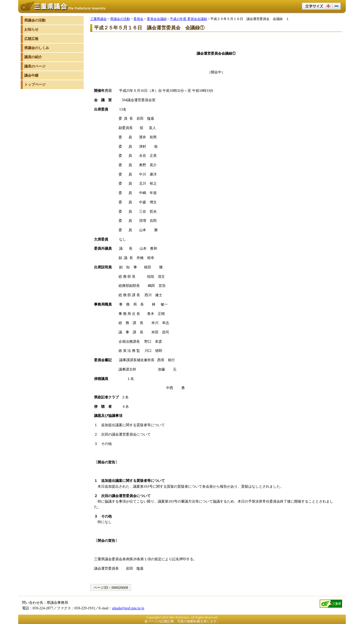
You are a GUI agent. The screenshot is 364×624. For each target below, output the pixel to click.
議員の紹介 (33, 57)
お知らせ (31, 29)
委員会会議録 (157, 19)
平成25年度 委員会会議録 (188, 19)
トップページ (35, 84)
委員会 (138, 19)
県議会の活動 (120, 19)
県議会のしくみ (37, 48)
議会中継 (31, 75)
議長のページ (35, 66)
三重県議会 (98, 19)
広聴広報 (31, 39)
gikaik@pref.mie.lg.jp (128, 608)
